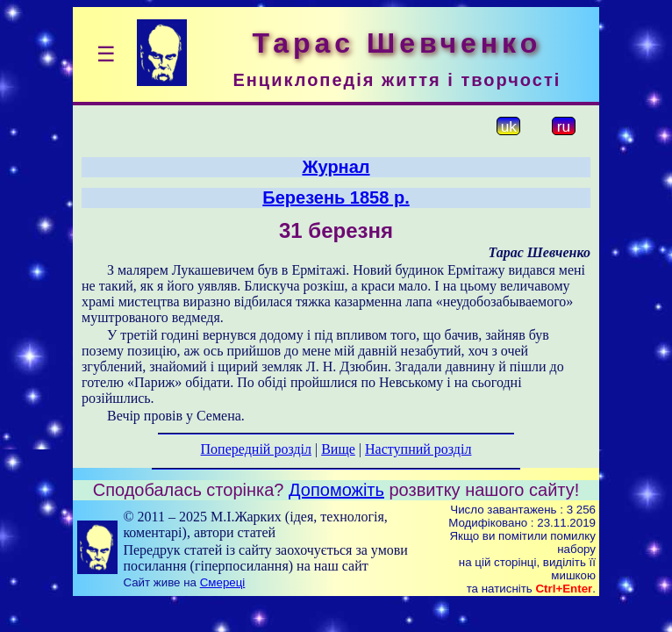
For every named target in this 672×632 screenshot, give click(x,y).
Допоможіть (336, 490)
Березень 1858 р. (336, 197)
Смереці (223, 582)
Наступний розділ (418, 449)
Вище (338, 449)
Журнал (336, 167)
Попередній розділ (256, 449)
